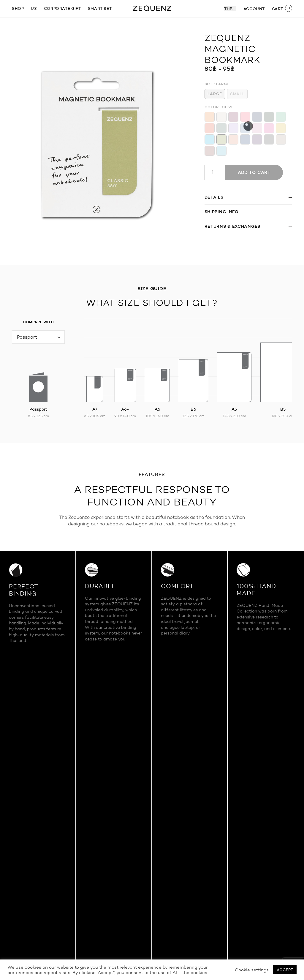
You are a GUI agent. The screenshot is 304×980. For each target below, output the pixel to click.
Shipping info (221, 212)
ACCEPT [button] (285, 970)
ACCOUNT (254, 9)
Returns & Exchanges (232, 226)
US (34, 8)
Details (214, 197)
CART (278, 9)
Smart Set (100, 8)
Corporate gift (62, 8)
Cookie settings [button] (252, 970)
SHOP (18, 8)
